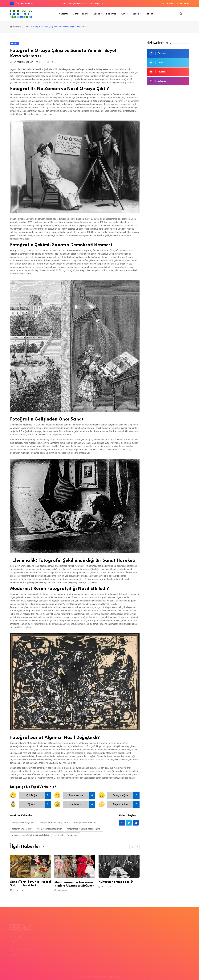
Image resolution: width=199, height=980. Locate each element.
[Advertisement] (168, 108)
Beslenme (111, 14)
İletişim (149, 14)
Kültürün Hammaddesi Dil (116, 882)
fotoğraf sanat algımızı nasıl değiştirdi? (84, 829)
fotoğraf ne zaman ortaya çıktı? (54, 823)
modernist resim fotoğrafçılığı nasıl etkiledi (31, 835)
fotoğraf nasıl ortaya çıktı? (24, 823)
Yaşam (136, 14)
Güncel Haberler (81, 14)
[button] (132, 847)
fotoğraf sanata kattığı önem (49, 829)
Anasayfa (64, 14)
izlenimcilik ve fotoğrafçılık (66, 835)
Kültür (124, 14)
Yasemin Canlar (25, 62)
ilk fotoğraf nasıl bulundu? (84, 823)
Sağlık (97, 14)
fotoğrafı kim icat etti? (22, 829)
